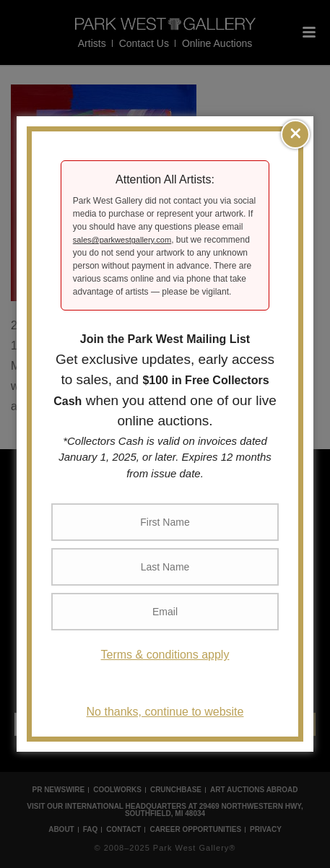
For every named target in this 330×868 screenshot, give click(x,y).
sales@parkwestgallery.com (122, 240)
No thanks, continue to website (165, 712)
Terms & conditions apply (165, 655)
